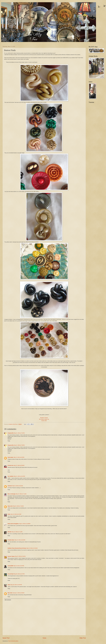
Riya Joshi (10, 593)
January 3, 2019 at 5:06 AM (19, 593)
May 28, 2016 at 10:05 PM (16, 585)
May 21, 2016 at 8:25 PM (19, 457)
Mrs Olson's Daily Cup (44, 419)
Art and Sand (11, 574)
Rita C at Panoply (12, 494)
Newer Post (6, 638)
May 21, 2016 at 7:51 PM (19, 433)
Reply (9, 441)
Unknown (10, 486)
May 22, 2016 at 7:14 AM (21, 494)
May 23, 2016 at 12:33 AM (32, 548)
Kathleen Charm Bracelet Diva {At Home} (17, 548)
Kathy (9, 514)
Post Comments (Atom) (13, 641)
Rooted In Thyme (44, 418)
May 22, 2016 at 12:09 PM (25, 524)
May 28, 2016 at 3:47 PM (19, 574)
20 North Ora (11, 465)
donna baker (10, 457)
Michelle (10, 532)
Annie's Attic (44, 421)
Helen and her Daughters (13, 524)
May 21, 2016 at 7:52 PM (19, 445)
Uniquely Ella (11, 433)
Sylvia (9, 585)
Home (44, 638)
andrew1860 (10, 566)
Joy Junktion (11, 476)
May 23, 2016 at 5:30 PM (20, 556)
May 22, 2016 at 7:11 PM (17, 532)
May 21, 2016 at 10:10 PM (19, 476)
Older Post (83, 638)
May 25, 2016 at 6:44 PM (19, 566)
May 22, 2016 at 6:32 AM (18, 486)
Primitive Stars (11, 540)
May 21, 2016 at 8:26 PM (19, 465)
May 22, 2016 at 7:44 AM (18, 506)
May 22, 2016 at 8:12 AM (16, 514)
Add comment (8, 600)
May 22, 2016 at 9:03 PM (20, 540)
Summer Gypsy (11, 556)
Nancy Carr (10, 506)
